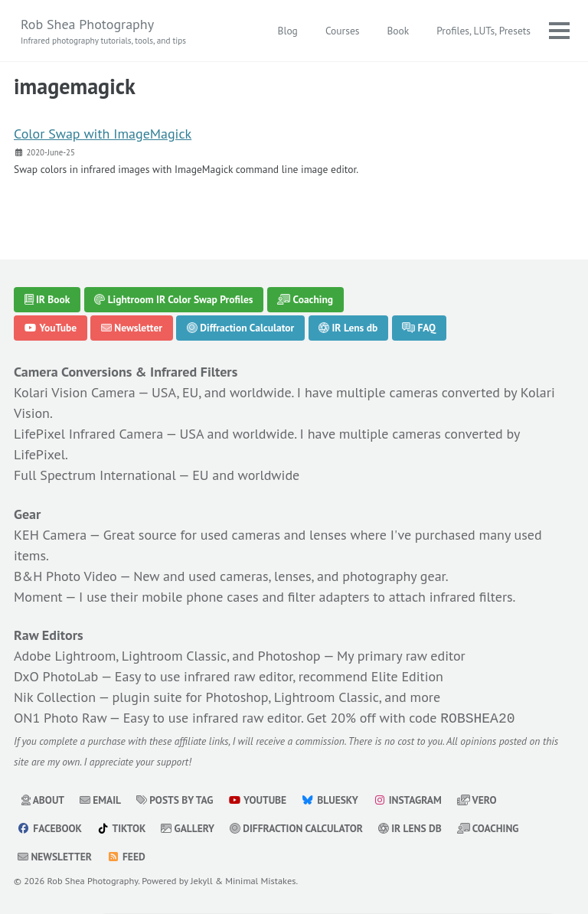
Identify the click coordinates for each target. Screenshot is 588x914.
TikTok (122, 827)
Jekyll (202, 879)
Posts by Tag (175, 798)
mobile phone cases (200, 597)
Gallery (188, 827)
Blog (288, 31)
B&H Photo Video (65, 576)
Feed (126, 855)
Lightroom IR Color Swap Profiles (173, 299)
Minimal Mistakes (260, 879)
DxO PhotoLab (56, 676)
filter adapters (329, 597)
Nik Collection (55, 697)
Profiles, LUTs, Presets (483, 31)
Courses (343, 31)
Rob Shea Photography (103, 31)
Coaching (305, 299)
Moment (38, 597)
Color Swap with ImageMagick (103, 134)
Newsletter (132, 328)
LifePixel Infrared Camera (88, 434)
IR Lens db (348, 328)
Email (100, 798)
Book (398, 31)
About (43, 798)
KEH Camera (50, 535)
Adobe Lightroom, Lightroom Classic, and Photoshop (167, 656)
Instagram (407, 798)
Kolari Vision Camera (75, 392)
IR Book (47, 299)
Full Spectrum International (95, 475)
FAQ (419, 328)
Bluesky (330, 798)
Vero (477, 798)
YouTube (51, 328)
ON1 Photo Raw (60, 718)
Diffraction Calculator (240, 328)
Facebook (50, 827)
